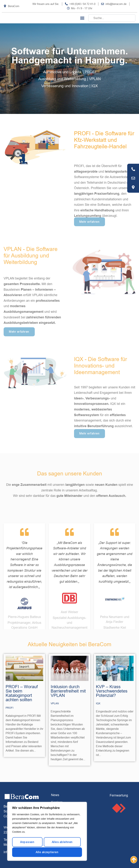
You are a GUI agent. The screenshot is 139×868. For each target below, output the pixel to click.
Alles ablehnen (62, 842)
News (55, 795)
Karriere (57, 802)
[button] (82, 18)
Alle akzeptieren (47, 852)
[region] (47, 832)
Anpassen (27, 842)
